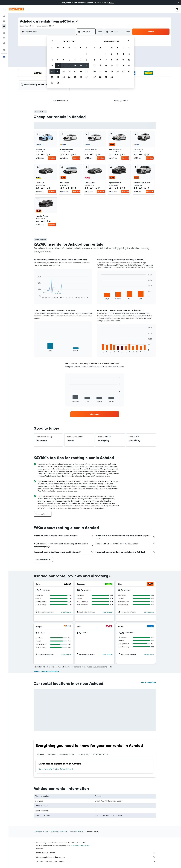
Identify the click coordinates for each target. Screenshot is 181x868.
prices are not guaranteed (81, 846)
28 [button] (81, 77)
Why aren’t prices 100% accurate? (96, 861)
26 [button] (69, 77)
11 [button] (64, 66)
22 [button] (87, 71)
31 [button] (58, 83)
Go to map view (149, 682)
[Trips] (4, 50)
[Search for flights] (4, 16)
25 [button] (64, 77)
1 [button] (87, 54)
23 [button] (52, 77)
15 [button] (87, 66)
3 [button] (58, 60)
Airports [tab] (41, 754)
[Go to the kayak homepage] (16, 9)
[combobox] (27, 26)
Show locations (66, 612)
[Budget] (67, 626)
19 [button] (69, 71)
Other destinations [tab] (100, 754)
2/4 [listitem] (147, 155)
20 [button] (75, 71)
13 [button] (75, 66)
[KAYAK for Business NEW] (4, 43)
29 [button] (87, 77)
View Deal (52, 158)
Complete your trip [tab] (66, 754)
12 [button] (69, 66)
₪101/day (68, 21)
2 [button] (52, 60)
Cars (46, 832)
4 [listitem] (62, 155)
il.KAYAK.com (38, 832)
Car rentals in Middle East (59, 832)
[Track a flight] (4, 38)
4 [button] (64, 60)
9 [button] (52, 66)
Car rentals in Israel (76, 832)
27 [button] (75, 77)
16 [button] (52, 71)
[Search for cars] (4, 26)
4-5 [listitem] (49, 155)
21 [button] (81, 71)
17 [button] (58, 71)
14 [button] (81, 66)
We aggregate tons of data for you (96, 857)
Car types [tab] (51, 754)
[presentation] (77, 21)
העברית (111, 3)
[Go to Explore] (4, 33)
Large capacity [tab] (83, 754)
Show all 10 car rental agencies (46, 671)
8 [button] (87, 60)
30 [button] (52, 83)
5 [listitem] (86, 155)
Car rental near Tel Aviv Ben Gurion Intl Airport (56, 769)
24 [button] (58, 77)
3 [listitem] (92, 155)
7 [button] (81, 60)
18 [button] (64, 71)
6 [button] (75, 60)
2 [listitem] (38, 155)
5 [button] (69, 60)
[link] (95, 414)
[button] (178, 3)
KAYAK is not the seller (96, 853)
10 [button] (58, 66)
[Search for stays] (4, 21)
